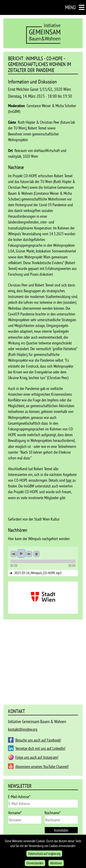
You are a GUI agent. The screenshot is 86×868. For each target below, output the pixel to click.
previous (14, 554)
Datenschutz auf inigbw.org (44, 854)
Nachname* (53, 813)
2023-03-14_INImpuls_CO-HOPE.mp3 (38, 573)
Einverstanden (35, 863)
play (21, 553)
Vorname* (15, 813)
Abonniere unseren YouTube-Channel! (42, 766)
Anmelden (61, 830)
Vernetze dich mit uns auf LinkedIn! (40, 748)
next (29, 554)
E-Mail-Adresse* (19, 797)
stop (36, 554)
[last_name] (61, 820)
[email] (43, 804)
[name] (25, 820)
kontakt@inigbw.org (23, 729)
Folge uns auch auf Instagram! (37, 757)
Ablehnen (56, 863)
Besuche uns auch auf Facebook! (38, 740)
